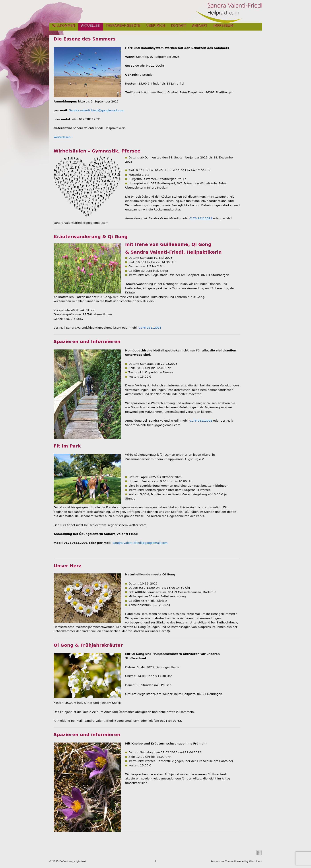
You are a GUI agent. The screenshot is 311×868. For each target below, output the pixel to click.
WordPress (256, 861)
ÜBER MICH (156, 26)
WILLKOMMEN (64, 26)
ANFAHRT (200, 26)
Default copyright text (73, 861)
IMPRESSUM (223, 26)
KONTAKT (179, 26)
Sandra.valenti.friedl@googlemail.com (97, 110)
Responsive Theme (222, 861)
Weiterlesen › (63, 137)
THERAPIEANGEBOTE (123, 26)
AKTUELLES (90, 26)
